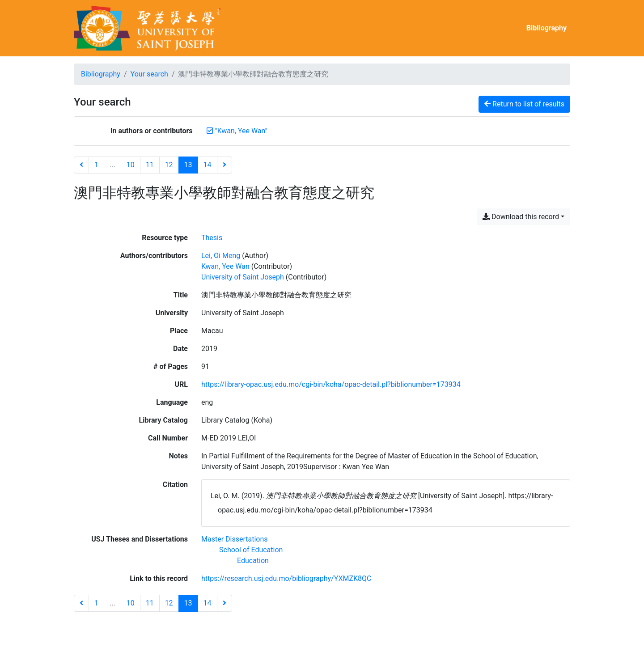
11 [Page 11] (150, 165)
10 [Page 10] (131, 165)
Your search (149, 74)
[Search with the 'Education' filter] (253, 561)
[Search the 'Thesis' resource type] (212, 238)
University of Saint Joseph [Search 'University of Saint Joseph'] (243, 277)
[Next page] (225, 165)
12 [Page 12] (169, 165)
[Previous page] (81, 165)
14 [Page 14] (208, 165)
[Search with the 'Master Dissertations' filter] (235, 539)
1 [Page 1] (96, 165)
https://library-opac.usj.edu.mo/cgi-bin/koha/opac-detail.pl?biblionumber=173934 (331, 384)
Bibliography (547, 28)
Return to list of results (524, 104)
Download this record (521, 217)
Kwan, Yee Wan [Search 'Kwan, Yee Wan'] (225, 266)
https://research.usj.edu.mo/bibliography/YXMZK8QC (286, 578)
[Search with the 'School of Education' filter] (251, 550)
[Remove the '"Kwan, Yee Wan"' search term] (241, 131)
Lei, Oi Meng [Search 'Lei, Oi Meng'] (221, 256)
